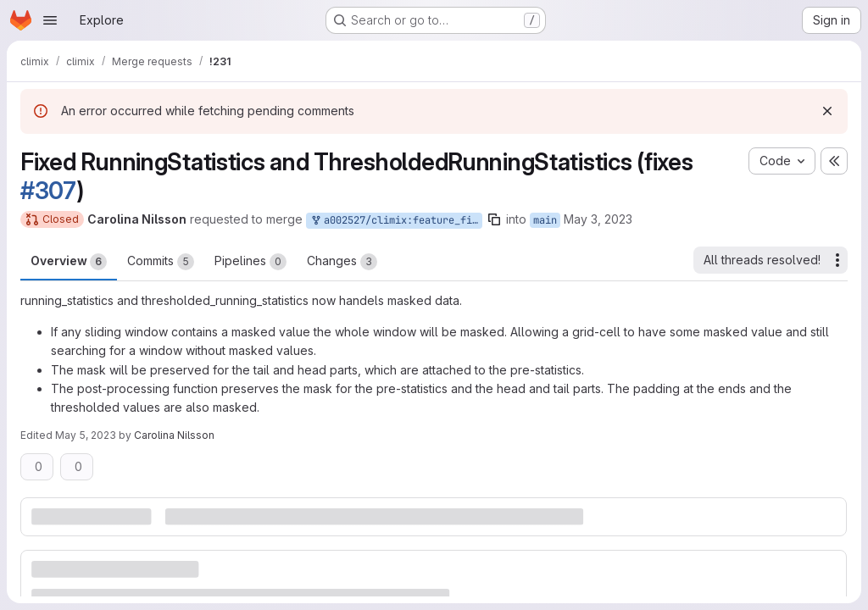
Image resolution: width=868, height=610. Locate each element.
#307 (48, 191)
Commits (161, 262)
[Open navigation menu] (50, 20)
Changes (342, 262)
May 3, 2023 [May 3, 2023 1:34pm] (598, 219)
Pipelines (250, 262)
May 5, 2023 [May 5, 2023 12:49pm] (86, 435)
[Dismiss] (827, 111)
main (545, 220)
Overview (69, 262)
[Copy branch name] (494, 219)
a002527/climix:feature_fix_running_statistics (396, 221)
